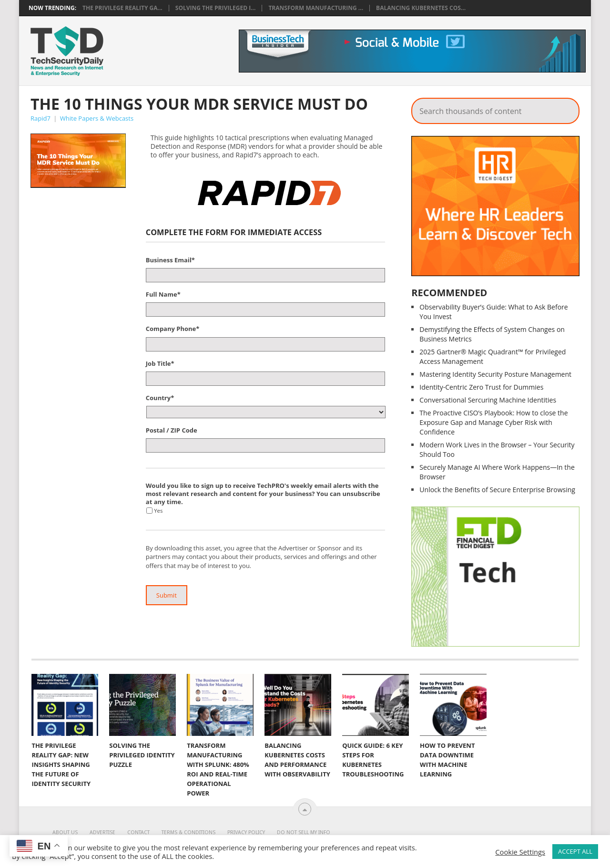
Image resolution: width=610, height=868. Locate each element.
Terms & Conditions (188, 832)
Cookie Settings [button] (520, 852)
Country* (160, 398)
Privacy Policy (246, 832)
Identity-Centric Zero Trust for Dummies (481, 387)
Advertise (102, 832)
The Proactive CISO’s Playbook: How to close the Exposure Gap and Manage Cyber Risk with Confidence (493, 422)
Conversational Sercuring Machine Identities (488, 400)
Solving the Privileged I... (216, 8)
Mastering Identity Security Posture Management (495, 374)
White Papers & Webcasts (97, 118)
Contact (138, 832)
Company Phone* (173, 329)
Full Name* (163, 294)
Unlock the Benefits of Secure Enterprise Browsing (497, 490)
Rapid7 (41, 118)
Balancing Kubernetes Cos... (421, 8)
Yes (158, 511)
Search (566, 108)
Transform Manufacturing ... (316, 8)
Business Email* (170, 260)
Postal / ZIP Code (172, 430)
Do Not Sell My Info (304, 832)
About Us (65, 832)
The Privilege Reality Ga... (122, 8)
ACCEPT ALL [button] (575, 851)
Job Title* (160, 364)
